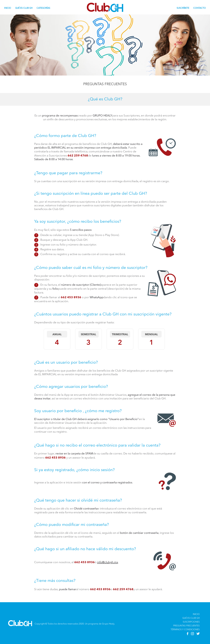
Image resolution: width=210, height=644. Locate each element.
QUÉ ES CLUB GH (24, 8)
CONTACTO (200, 8)
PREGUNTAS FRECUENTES (186, 626)
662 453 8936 (71, 297)
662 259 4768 (78, 155)
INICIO (9, 8)
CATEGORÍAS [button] (43, 8)
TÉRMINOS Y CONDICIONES (185, 630)
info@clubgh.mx (108, 562)
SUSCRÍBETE (183, 8)
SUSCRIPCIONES (191, 622)
